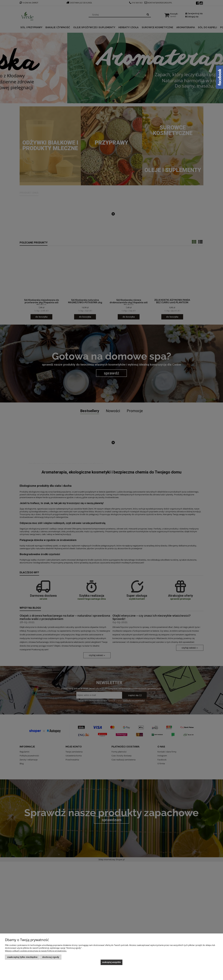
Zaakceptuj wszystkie (112, 962)
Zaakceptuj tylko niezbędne (22, 957)
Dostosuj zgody (51, 957)
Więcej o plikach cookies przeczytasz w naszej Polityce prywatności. (36, 951)
